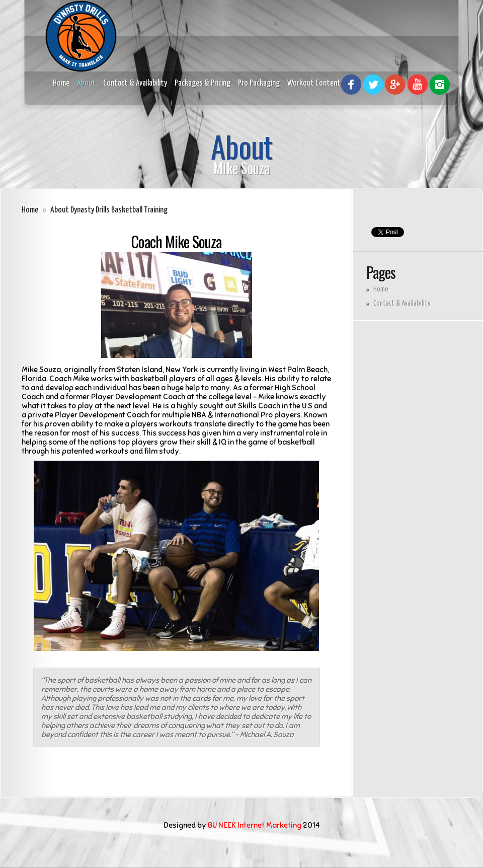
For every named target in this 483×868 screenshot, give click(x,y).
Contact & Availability (135, 83)
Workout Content (314, 83)
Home (61, 83)
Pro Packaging (259, 83)
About (86, 83)
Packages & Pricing (203, 83)
